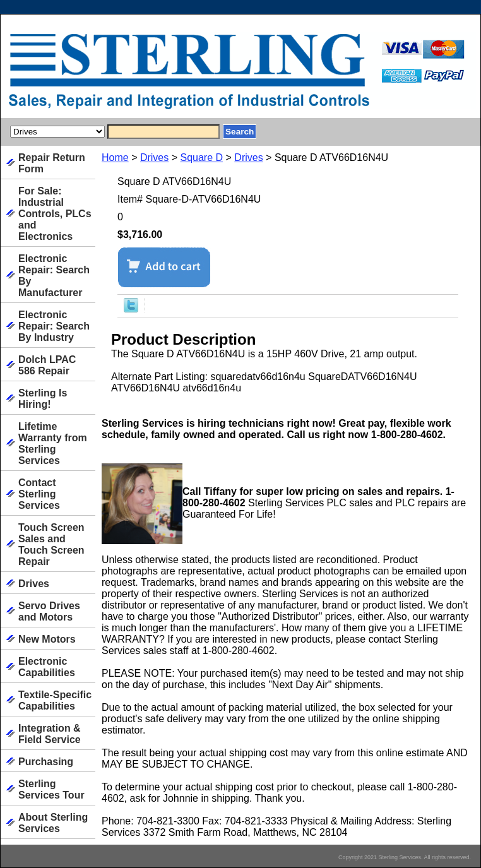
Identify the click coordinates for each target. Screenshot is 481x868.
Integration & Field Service (50, 734)
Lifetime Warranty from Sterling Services (53, 443)
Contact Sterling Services (39, 494)
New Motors (47, 639)
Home (115, 158)
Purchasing (46, 762)
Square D (202, 158)
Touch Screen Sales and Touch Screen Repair (51, 544)
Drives (154, 158)
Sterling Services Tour (51, 789)
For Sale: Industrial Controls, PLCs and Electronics (55, 214)
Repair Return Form (52, 163)
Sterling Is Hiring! (43, 399)
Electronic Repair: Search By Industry (54, 326)
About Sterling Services (53, 823)
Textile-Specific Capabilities (55, 700)
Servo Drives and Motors (49, 611)
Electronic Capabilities (47, 667)
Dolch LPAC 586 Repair (47, 365)
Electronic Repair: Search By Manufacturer (54, 276)
